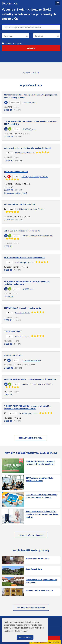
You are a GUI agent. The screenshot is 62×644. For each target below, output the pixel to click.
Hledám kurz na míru (13, 43)
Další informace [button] (21, 631)
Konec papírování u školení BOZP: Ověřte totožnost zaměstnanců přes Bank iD (42, 514)
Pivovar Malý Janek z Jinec (38, 558)
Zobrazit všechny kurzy (31, 438)
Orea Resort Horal (34, 569)
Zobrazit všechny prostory (31, 608)
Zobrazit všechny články (31, 535)
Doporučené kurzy (31, 85)
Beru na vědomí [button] (25, 637)
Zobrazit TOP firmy (31, 72)
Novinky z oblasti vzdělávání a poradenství (31, 453)
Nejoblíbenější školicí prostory (31, 550)
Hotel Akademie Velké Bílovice (39, 590)
